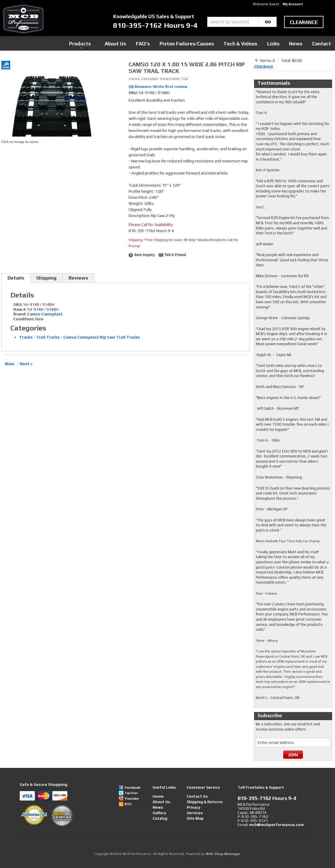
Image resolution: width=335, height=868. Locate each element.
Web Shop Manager (223, 854)
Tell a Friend (175, 255)
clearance (304, 22)
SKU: (134, 93)
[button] (242, 22)
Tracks (26, 337)
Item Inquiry (145, 255)
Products (139, 43)
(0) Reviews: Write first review (158, 87)
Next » (26, 364)
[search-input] (233, 22)
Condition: (24, 319)
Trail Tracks (48, 337)
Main (10, 364)
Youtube (132, 799)
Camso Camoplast (45, 314)
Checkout (264, 66)
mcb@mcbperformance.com (276, 825)
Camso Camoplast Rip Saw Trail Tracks (102, 337)
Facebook (133, 788)
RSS (128, 804)
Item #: (20, 309)
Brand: (20, 314)
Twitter (131, 793)
